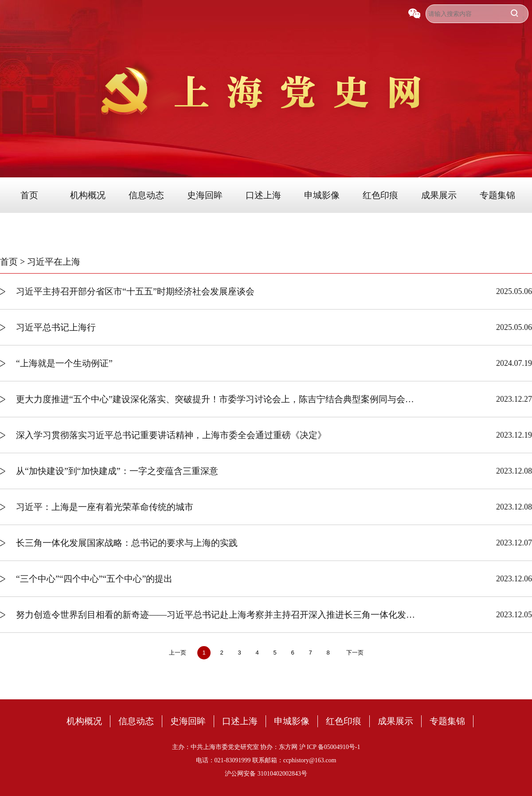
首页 (29, 195)
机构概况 (88, 195)
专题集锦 (497, 195)
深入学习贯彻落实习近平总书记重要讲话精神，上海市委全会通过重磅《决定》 (171, 435)
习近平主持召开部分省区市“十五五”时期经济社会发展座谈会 (135, 291)
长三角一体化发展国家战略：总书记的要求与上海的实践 (127, 543)
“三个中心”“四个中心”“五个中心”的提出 (94, 579)
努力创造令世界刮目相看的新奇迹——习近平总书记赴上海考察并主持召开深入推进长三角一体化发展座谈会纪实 (215, 615)
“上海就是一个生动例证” (64, 363)
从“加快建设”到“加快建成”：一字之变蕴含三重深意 (117, 471)
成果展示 (439, 195)
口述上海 (263, 195)
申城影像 (322, 195)
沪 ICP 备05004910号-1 (330, 747)
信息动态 (146, 195)
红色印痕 (380, 195)
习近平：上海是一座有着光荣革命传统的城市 (105, 507)
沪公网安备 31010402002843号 (266, 774)
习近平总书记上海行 (56, 327)
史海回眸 (205, 195)
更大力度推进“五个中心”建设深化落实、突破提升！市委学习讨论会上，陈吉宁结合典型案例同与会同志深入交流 (215, 399)
